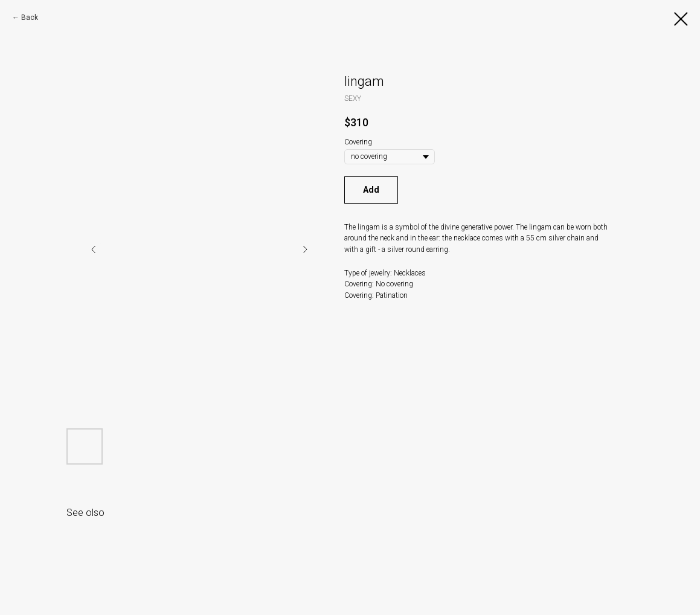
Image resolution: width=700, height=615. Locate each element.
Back (30, 18)
